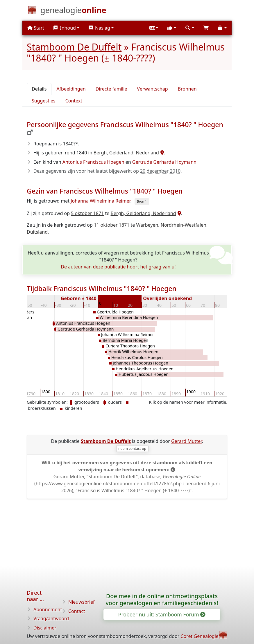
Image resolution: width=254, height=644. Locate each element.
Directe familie (111, 89)
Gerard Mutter (186, 441)
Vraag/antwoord (51, 618)
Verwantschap (152, 89)
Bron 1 (142, 201)
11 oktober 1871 (112, 225)
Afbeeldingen (71, 89)
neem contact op (132, 449)
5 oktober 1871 (87, 213)
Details (39, 89)
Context (74, 101)
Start (36, 28)
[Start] (73, 11)
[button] (154, 28)
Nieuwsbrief (82, 602)
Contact (77, 611)
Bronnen (187, 89)
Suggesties (44, 101)
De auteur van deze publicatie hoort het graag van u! (118, 267)
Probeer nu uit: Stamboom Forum (162, 614)
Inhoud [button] (65, 28)
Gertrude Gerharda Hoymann (164, 162)
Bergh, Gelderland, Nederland (126, 153)
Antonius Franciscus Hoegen (93, 162)
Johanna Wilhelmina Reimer (100, 201)
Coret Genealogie (199, 636)
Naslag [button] (99, 28)
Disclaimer (45, 628)
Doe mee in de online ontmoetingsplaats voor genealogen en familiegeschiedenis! (162, 599)
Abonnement (48, 609)
